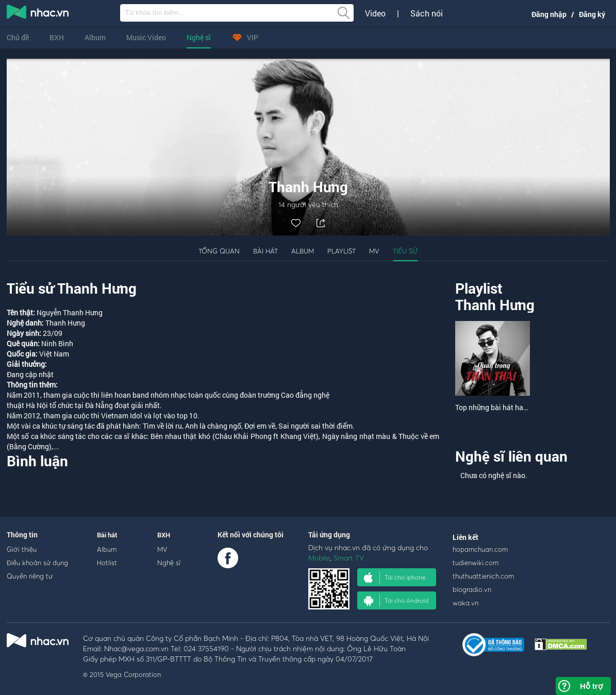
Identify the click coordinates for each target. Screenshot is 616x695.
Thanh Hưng (495, 305)
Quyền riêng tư (30, 576)
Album (95, 37)
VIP (245, 37)
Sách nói (427, 13)
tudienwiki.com (476, 563)
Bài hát (265, 251)
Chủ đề (18, 37)
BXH (57, 37)
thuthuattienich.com (483, 576)
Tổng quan (219, 251)
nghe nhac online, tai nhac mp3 (38, 14)
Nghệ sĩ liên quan (511, 456)
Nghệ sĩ (199, 37)
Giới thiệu (22, 549)
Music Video (146, 37)
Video (375, 13)
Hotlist (107, 563)
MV (374, 251)
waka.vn (465, 603)
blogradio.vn (472, 589)
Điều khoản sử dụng (37, 563)
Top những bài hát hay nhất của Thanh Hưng (527, 407)
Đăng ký (592, 14)
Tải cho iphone (395, 578)
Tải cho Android (396, 601)
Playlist (342, 251)
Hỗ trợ (591, 686)
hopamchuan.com (480, 549)
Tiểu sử (405, 251)
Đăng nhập (549, 14)
